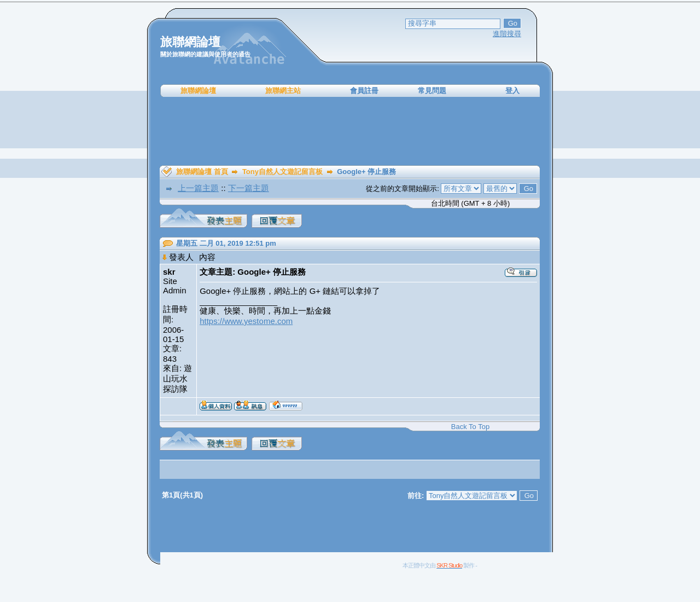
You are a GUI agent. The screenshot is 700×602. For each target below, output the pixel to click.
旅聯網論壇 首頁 (202, 172)
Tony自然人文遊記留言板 (282, 172)
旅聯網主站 (283, 91)
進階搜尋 (507, 34)
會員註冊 (364, 91)
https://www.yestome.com (246, 321)
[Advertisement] (350, 131)
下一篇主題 (249, 188)
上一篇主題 (198, 188)
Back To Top (470, 427)
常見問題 (432, 91)
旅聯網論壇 (198, 91)
